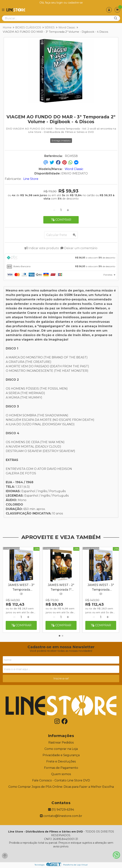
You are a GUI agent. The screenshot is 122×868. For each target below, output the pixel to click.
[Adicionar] (68, 210)
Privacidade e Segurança (61, 755)
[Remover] (54, 210)
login (60, 3)
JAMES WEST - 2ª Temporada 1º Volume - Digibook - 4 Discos (61, 588)
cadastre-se (75, 3)
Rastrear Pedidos (61, 743)
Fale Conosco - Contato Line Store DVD (61, 780)
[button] (60, 636)
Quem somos (61, 774)
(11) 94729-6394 (61, 810)
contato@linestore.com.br (61, 816)
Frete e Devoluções (61, 761)
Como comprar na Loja (61, 749)
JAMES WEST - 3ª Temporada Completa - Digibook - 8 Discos (21, 588)
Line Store (31, 179)
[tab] (61, 258)
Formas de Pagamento (61, 768)
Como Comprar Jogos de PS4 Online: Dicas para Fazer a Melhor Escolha (61, 787)
